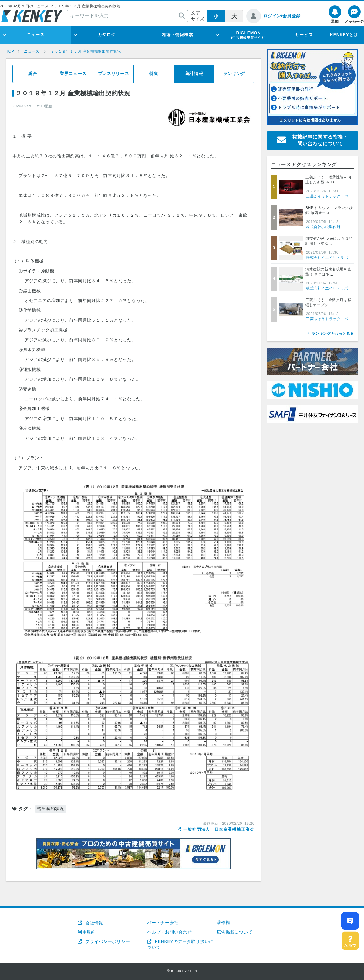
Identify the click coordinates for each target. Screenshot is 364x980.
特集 (154, 74)
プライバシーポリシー (107, 941)
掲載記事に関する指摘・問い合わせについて (320, 140)
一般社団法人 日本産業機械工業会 (219, 829)
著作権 (224, 923)
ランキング (234, 74)
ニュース (36, 35)
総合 (33, 74)
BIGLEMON (248, 35)
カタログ (107, 35)
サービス (304, 35)
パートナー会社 (163, 923)
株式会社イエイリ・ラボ (327, 258)
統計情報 (194, 74)
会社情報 (94, 923)
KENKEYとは (344, 35)
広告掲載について (235, 932)
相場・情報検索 (178, 35)
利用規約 (87, 932)
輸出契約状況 (51, 809)
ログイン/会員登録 (282, 16)
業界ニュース (73, 74)
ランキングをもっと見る (333, 334)
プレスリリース (114, 74)
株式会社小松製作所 (323, 227)
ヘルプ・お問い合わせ (169, 932)
